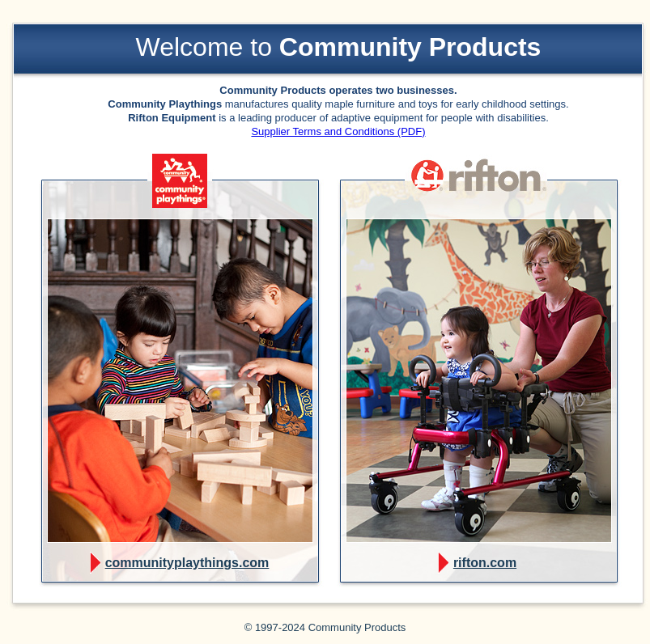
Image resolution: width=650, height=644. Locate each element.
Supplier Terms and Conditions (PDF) (338, 131)
